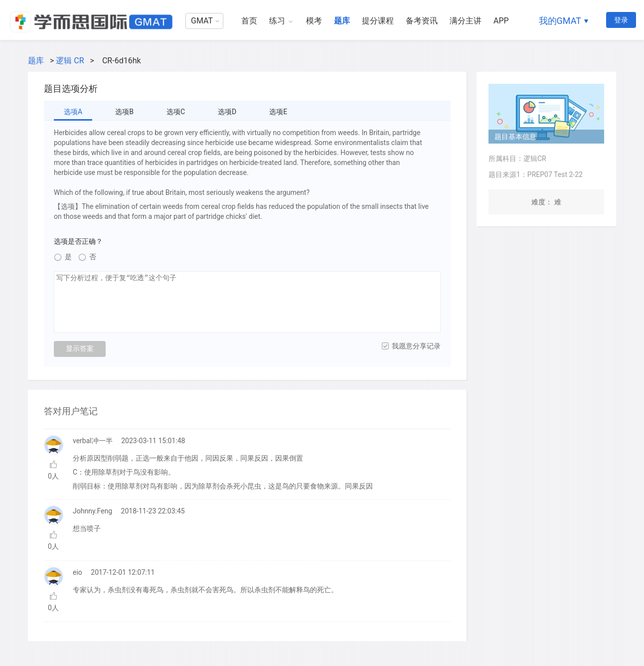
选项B (124, 112)
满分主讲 (466, 21)
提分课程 (378, 21)
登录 (621, 20)
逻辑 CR (70, 61)
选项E (278, 112)
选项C (176, 112)
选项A (73, 112)
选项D (227, 112)
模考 (314, 21)
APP (501, 21)
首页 (249, 21)
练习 (277, 21)
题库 (342, 21)
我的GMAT (560, 21)
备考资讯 (422, 21)
